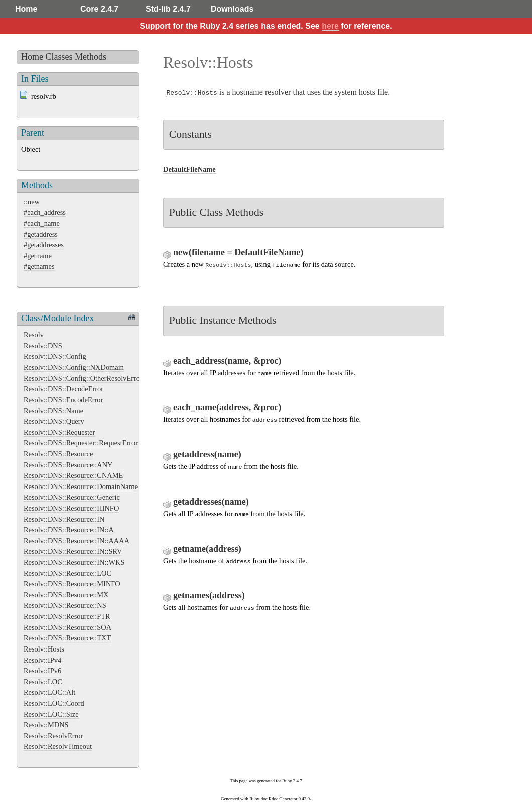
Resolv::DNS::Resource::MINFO (72, 584)
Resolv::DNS (43, 346)
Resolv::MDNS (46, 725)
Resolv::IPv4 (42, 660)
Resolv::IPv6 (42, 671)
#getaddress (41, 234)
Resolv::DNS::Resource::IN (64, 519)
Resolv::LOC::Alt (49, 692)
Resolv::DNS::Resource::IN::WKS (74, 562)
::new (32, 202)
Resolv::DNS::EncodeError (63, 400)
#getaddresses (44, 245)
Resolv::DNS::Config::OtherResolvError (83, 378)
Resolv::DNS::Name (53, 411)
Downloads (232, 9)
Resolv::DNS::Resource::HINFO (71, 508)
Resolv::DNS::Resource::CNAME (73, 475)
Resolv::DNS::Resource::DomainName (81, 486)
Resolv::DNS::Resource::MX (66, 595)
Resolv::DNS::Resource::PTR (67, 616)
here (330, 26)
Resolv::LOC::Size (51, 714)
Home (26, 9)
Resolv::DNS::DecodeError (63, 389)
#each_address (45, 212)
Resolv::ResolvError (53, 736)
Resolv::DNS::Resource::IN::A (69, 530)
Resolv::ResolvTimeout (58, 746)
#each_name (42, 223)
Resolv (34, 335)
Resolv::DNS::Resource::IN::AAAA (77, 541)
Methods (91, 57)
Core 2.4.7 (99, 9)
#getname (38, 256)
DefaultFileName (189, 169)
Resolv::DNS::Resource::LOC (68, 573)
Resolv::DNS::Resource (58, 454)
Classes (59, 57)
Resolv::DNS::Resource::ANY (68, 465)
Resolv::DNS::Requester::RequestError (81, 443)
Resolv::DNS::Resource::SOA (68, 627)
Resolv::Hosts (44, 649)
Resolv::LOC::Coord (54, 703)
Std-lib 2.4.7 (168, 9)
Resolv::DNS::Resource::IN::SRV (73, 551)
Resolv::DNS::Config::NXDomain (74, 367)
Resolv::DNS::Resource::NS (65, 605)
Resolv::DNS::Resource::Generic (72, 497)
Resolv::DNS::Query (54, 421)
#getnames (39, 266)
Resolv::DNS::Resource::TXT (67, 638)
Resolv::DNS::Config (55, 356)
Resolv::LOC (43, 682)
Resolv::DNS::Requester (59, 432)
